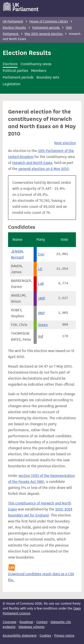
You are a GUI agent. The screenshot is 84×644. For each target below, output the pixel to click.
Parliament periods (46, 28)
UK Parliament (13, 21)
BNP (41, 313)
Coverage (10, 622)
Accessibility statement (20, 636)
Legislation (12, 84)
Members (39, 71)
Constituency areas (36, 64)
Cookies (45, 636)
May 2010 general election (44, 34)
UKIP (42, 298)
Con (41, 254)
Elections (10, 64)
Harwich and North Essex (32, 163)
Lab (41, 284)
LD (40, 269)
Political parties (15, 71)
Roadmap (26, 622)
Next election (65, 143)
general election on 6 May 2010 (44, 169)
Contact (42, 622)
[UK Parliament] (21, 7)
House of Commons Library (49, 21)
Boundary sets (48, 77)
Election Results (14, 28)
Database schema (31, 627)
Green (43, 325)
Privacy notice (64, 636)
